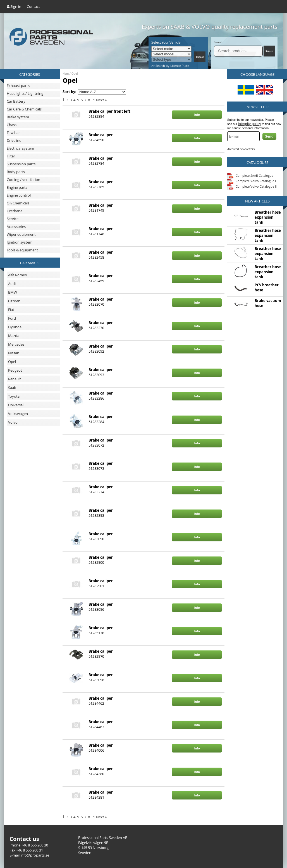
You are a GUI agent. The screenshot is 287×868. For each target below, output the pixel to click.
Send (269, 136)
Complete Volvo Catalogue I (252, 181)
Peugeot (15, 370)
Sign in (14, 6)
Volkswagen (18, 414)
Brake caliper (101, 135)
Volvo (13, 422)
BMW (13, 292)
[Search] (238, 51)
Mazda (14, 336)
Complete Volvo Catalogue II (252, 186)
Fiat (11, 310)
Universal (16, 405)
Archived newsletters (241, 149)
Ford (12, 318)
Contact (33, 6)
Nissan (14, 353)
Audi (12, 284)
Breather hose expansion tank (268, 217)
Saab (12, 388)
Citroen (14, 301)
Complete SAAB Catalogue (254, 175)
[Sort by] (102, 92)
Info (197, 115)
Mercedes (16, 344)
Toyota (14, 396)
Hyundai (15, 327)
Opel (12, 362)
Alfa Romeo (18, 275)
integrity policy (250, 124)
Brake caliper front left (109, 111)
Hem (66, 74)
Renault (15, 379)
